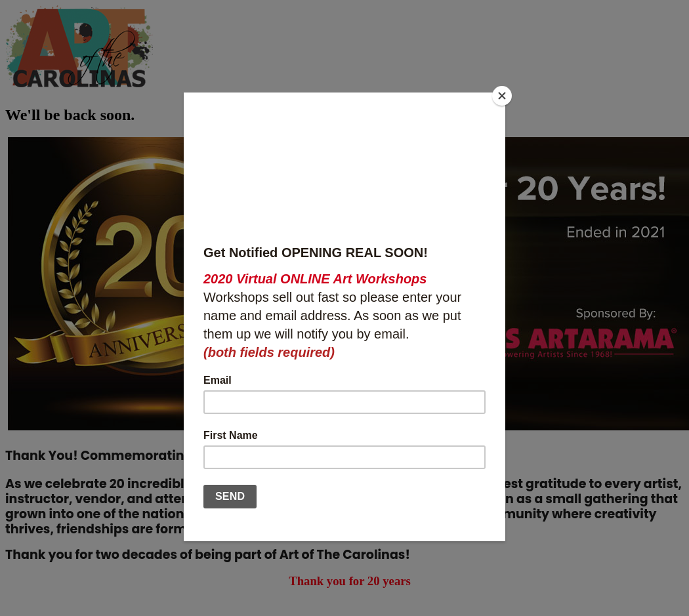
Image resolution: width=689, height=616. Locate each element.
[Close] (502, 96)
